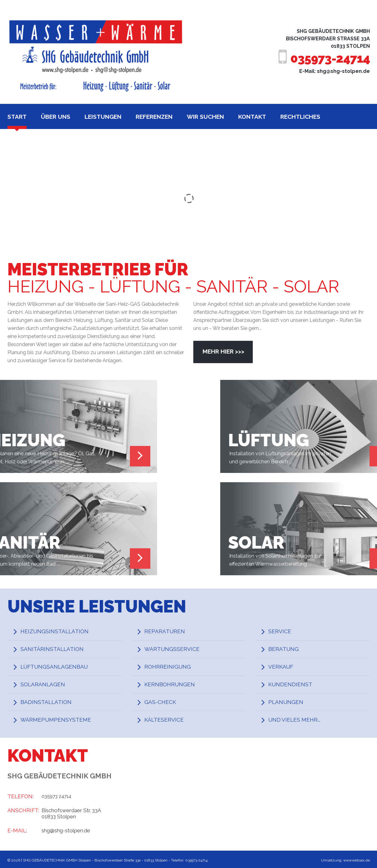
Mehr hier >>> (224, 351)
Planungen (288, 702)
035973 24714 (58, 796)
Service (282, 631)
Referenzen (154, 117)
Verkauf (283, 667)
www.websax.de (356, 860)
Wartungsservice (175, 649)
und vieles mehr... (298, 720)
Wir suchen (205, 117)
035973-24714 (325, 58)
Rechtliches (300, 117)
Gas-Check (163, 702)
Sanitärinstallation (56, 649)
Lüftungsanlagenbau (58, 667)
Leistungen (103, 117)
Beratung (286, 649)
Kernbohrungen (173, 684)
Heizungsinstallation (58, 631)
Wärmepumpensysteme (60, 720)
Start (17, 117)
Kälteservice (167, 720)
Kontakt (252, 117)
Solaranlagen (46, 684)
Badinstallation (49, 702)
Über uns (56, 117)
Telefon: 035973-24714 (189, 860)
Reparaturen (167, 631)
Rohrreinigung (170, 667)
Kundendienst (293, 684)
